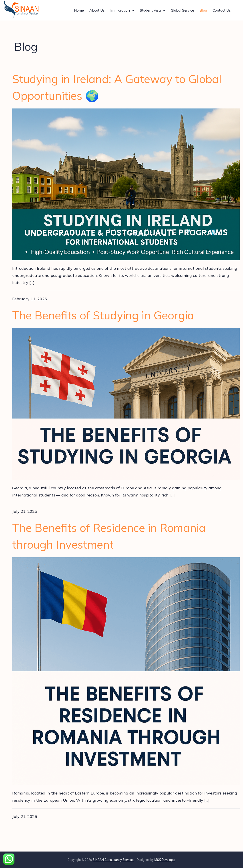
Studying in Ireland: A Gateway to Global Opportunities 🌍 (117, 87)
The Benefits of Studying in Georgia (103, 315)
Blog (203, 10)
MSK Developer (165, 860)
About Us (97, 10)
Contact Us (222, 10)
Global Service (182, 10)
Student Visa (153, 10)
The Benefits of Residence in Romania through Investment (109, 536)
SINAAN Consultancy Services (113, 860)
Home (79, 10)
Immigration (122, 10)
